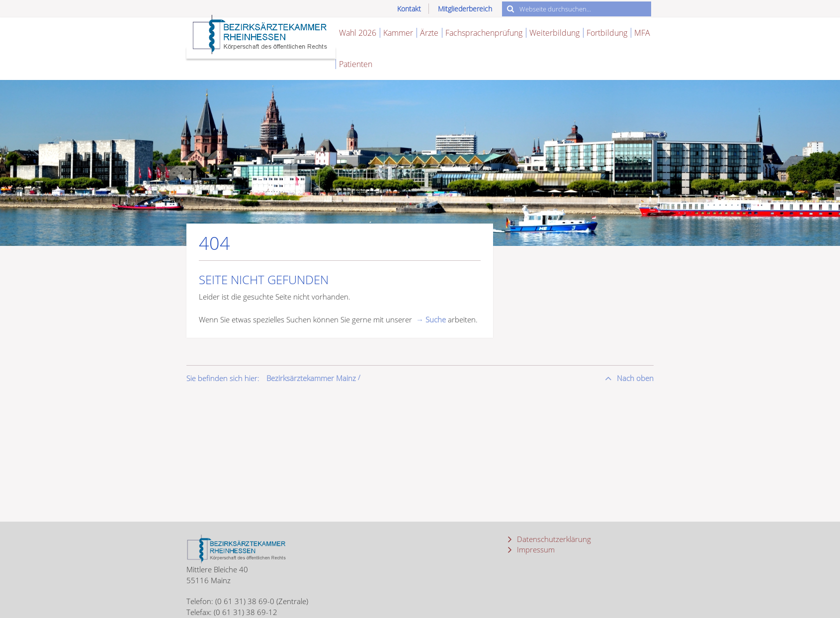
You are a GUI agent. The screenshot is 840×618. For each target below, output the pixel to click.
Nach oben (634, 378)
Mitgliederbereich (465, 9)
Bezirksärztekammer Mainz (311, 378)
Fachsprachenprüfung (484, 33)
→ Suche (431, 319)
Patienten (356, 64)
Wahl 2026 (358, 33)
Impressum (535, 549)
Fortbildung (607, 33)
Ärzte (429, 33)
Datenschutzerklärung (553, 539)
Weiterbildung (554, 33)
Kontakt (409, 9)
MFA (642, 33)
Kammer (398, 33)
